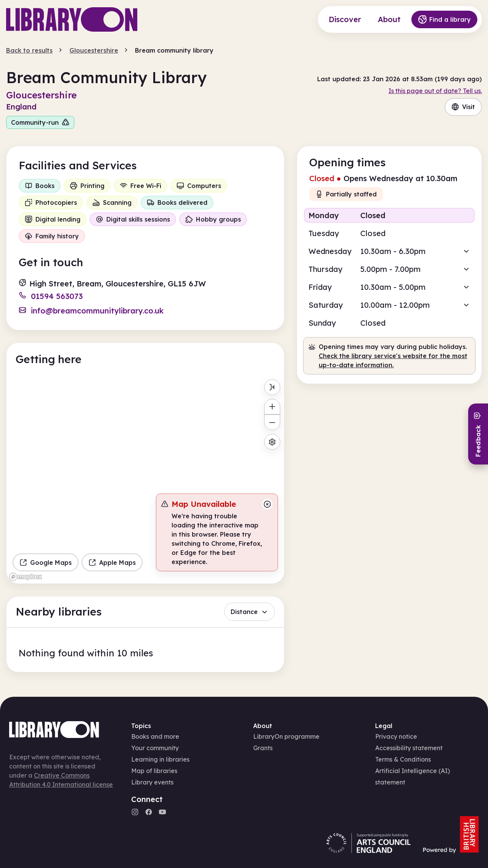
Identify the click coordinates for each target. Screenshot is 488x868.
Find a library (444, 19)
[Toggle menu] (272, 387)
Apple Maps (112, 563)
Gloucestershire (94, 50)
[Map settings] (272, 442)
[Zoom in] (272, 407)
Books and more (155, 736)
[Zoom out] (272, 422)
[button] (389, 215)
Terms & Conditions (403, 759)
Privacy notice (396, 736)
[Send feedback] (478, 434)
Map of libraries (154, 771)
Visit (463, 107)
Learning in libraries (160, 759)
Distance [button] (250, 612)
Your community (155, 748)
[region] (145, 480)
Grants (263, 748)
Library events (152, 782)
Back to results (29, 50)
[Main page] (72, 19)
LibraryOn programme (286, 736)
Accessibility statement (409, 748)
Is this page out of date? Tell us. (435, 91)
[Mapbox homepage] (26, 577)
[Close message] (267, 504)
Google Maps (46, 563)
